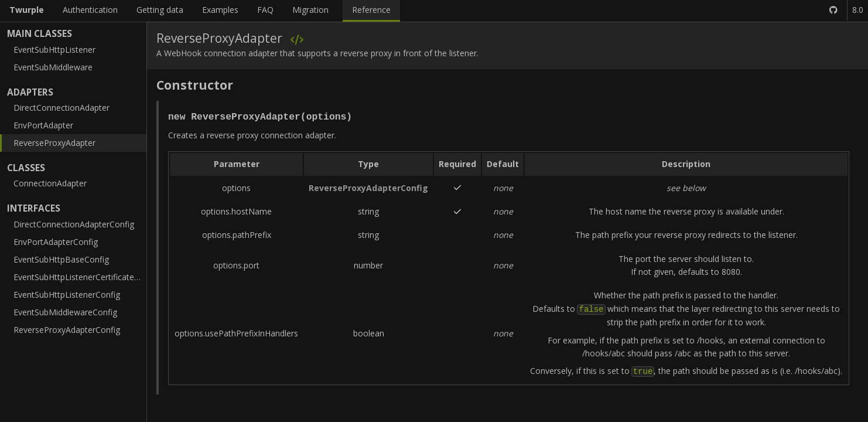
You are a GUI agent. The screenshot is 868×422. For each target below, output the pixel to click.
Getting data (160, 10)
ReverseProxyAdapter (54, 143)
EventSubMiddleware (53, 67)
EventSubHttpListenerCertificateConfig (80, 277)
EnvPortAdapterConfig (56, 242)
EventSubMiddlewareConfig (65, 312)
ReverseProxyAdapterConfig (67, 330)
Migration (310, 10)
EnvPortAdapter (43, 125)
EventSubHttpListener (54, 50)
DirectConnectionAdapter (61, 108)
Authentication (90, 10)
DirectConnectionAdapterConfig (74, 224)
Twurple (27, 10)
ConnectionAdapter (50, 183)
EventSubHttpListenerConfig (67, 295)
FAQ (265, 10)
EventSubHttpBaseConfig (61, 259)
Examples (220, 10)
